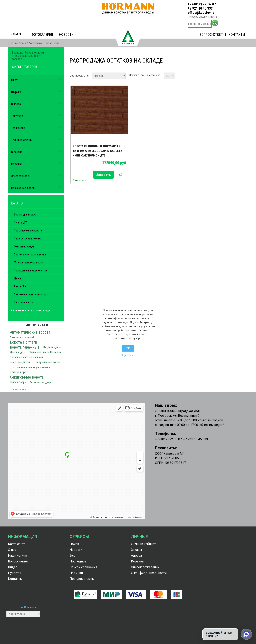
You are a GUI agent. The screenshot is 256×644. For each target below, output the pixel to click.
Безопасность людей (22, 337)
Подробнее (128, 355)
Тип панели (18, 128)
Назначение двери (23, 188)
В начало (12, 43)
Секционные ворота (27, 377)
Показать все (18, 389)
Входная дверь (52, 347)
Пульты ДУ (20, 222)
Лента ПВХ (20, 286)
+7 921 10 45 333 (200, 8)
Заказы (136, 550)
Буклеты (15, 573)
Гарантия (17, 152)
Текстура (17, 116)
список (245, 75)
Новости (66, 34)
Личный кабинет (143, 544)
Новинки (76, 573)
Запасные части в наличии (26, 357)
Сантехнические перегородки (32, 294)
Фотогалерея (42, 34)
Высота (16, 104)
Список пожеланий (145, 567)
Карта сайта (17, 544)
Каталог (16, 34)
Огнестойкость (21, 176)
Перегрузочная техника (28, 238)
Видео (13, 567)
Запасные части (23, 302)
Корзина (137, 561)
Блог (73, 556)
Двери (18, 278)
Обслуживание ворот (47, 362)
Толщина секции (22, 140)
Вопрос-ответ (211, 34)
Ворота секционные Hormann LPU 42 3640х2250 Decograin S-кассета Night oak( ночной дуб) (97, 151)
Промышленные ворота (28, 230)
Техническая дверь (41, 382)
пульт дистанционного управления (30, 367)
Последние (78, 561)
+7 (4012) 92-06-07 (202, 4)
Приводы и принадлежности (31, 270)
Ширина (16, 92)
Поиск (74, 544)
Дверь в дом (18, 352)
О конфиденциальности (149, 573)
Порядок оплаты (82, 579)
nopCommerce (28, 607)
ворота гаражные (25, 347)
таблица (237, 75)
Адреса (136, 556)
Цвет (14, 80)
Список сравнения (83, 567)
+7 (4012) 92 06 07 (168, 439)
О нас (12, 550)
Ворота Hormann (23, 342)
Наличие (16, 164)
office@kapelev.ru (201, 12)
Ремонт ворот (19, 372)
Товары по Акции (24, 246)
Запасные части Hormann (45, 352)
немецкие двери (20, 362)
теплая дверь (18, 382)
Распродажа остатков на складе (31, 310)
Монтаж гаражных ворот (29, 262)
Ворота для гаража (25, 214)
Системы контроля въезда (30, 254)
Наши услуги (17, 556)
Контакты (237, 34)
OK (128, 348)
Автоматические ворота (30, 332)
